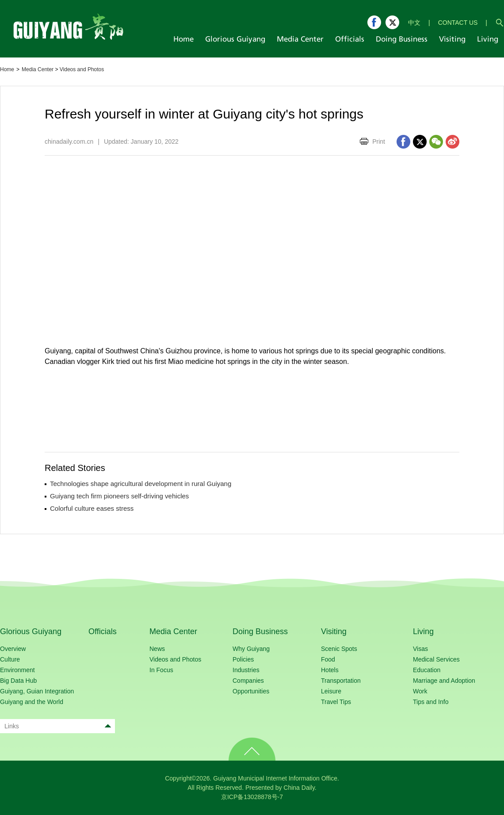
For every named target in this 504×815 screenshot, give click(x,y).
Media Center (38, 69)
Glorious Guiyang (31, 631)
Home (7, 69)
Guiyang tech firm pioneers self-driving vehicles (119, 496)
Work (420, 691)
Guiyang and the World (32, 702)
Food (328, 659)
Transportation (341, 681)
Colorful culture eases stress (92, 508)
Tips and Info (431, 702)
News (157, 649)
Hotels (330, 670)
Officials (103, 631)
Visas (420, 649)
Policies (243, 659)
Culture (10, 659)
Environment (17, 670)
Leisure (331, 691)
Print (379, 142)
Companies (248, 681)
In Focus (161, 670)
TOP (252, 749)
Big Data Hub (18, 681)
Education (427, 670)
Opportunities (251, 691)
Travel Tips (336, 702)
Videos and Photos (82, 69)
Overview (13, 649)
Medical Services (436, 659)
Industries (246, 670)
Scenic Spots (339, 649)
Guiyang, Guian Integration (37, 691)
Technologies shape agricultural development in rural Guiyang (141, 484)
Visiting (334, 631)
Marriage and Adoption (444, 681)
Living (423, 631)
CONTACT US (458, 23)
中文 (414, 23)
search (500, 23)
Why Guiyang (251, 649)
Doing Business (260, 631)
